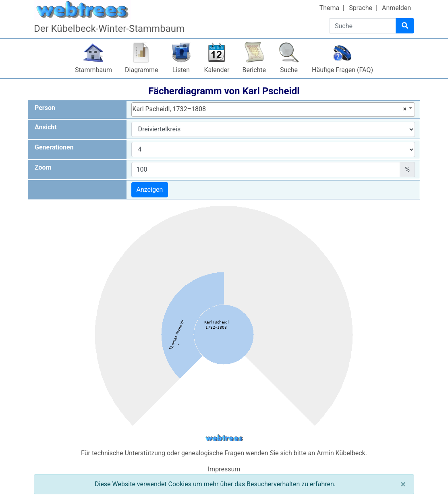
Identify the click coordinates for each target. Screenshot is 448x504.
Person (45, 108)
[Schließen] (403, 484)
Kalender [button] (217, 70)
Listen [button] (181, 70)
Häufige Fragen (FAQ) (342, 70)
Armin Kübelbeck (341, 453)
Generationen (54, 147)
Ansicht (46, 127)
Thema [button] (330, 8)
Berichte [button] (254, 70)
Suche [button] (289, 70)
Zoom (43, 167)
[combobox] (273, 110)
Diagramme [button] (141, 70)
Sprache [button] (361, 8)
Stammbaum (93, 70)
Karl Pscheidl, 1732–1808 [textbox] (270, 109)
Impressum (224, 469)
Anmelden (396, 8)
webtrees (224, 438)
